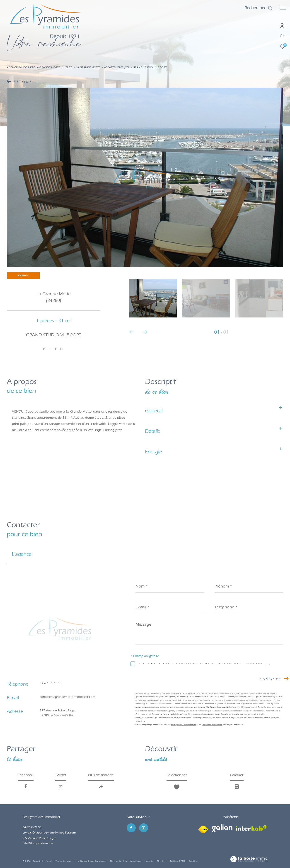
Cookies (193, 861)
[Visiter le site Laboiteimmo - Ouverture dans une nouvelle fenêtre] (249, 860)
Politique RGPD (178, 861)
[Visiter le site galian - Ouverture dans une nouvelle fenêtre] (222, 828)
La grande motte (88, 67)
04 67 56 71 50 (51, 683)
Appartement (113, 67)
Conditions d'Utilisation (212, 725)
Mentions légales (134, 861)
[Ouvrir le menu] (283, 8)
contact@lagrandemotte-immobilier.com (67, 697)
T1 (128, 67)
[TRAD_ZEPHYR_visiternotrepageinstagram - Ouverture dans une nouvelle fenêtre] (144, 828)
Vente (68, 67)
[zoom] (259, 298)
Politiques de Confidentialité (184, 725)
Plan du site (116, 861)
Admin (150, 861)
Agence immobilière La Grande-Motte (33, 67)
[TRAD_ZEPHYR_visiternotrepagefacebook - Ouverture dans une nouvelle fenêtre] (131, 828)
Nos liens (162, 861)
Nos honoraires (98, 861)
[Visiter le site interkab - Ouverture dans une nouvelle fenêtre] (251, 828)
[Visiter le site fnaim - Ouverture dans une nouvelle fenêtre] (203, 828)
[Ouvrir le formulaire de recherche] (259, 8)
